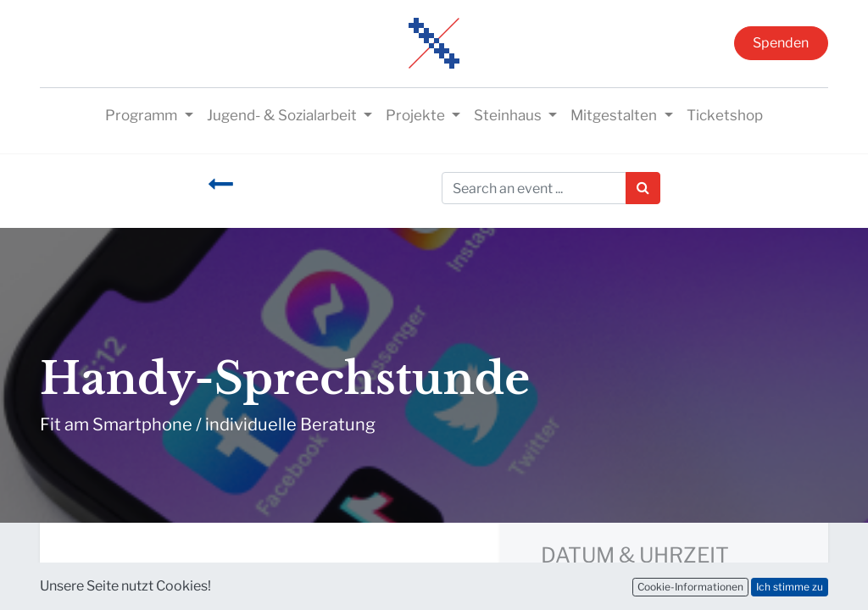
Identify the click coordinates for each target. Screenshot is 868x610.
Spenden (781, 43)
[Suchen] (643, 188)
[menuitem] (725, 116)
